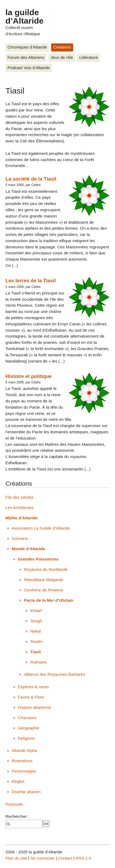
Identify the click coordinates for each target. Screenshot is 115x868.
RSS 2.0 (83, 858)
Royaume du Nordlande (46, 569)
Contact (65, 858)
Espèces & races (33, 687)
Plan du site (16, 858)
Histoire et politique (29, 376)
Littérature (89, 57)
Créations (62, 47)
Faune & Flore (31, 697)
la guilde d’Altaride (24, 16)
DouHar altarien (26, 792)
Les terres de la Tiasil (31, 281)
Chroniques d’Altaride (27, 47)
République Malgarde (43, 580)
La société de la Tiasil (31, 179)
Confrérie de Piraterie (43, 590)
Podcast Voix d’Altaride (29, 68)
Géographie (29, 728)
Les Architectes (19, 507)
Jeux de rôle (62, 57)
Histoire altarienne (35, 707)
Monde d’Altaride (28, 549)
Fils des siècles (19, 497)
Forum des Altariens (26, 57)
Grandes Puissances (38, 559)
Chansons (27, 718)
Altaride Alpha (24, 750)
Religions (26, 738)
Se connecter (43, 858)
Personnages (24, 771)
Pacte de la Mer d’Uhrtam (49, 600)
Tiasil (35, 652)
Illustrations (22, 761)
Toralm (36, 641)
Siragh (36, 621)
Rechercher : (17, 816)
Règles (18, 781)
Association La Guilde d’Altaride (41, 528)
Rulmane (38, 662)
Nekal (35, 631)
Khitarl (36, 611)
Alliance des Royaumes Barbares (55, 674)
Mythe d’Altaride (21, 518)
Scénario (20, 538)
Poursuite (14, 804)
